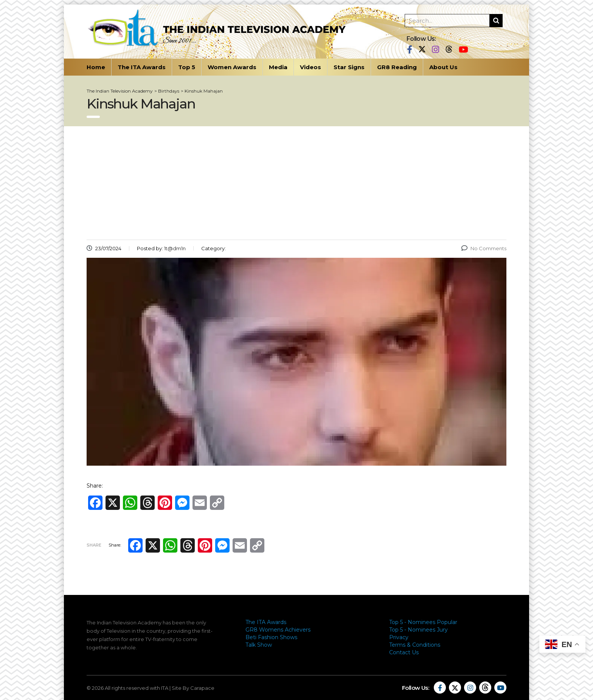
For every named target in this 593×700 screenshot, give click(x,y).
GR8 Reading (397, 67)
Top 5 (187, 67)
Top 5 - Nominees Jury (418, 630)
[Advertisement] (296, 183)
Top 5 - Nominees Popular (423, 622)
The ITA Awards (142, 67)
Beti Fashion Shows (271, 637)
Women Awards (232, 67)
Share (94, 545)
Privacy (399, 637)
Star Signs (349, 67)
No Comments (484, 248)
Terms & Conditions (415, 645)
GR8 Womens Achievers (278, 630)
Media (278, 67)
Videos (310, 67)
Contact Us (404, 652)
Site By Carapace (193, 688)
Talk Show (259, 645)
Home (96, 67)
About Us (443, 67)
